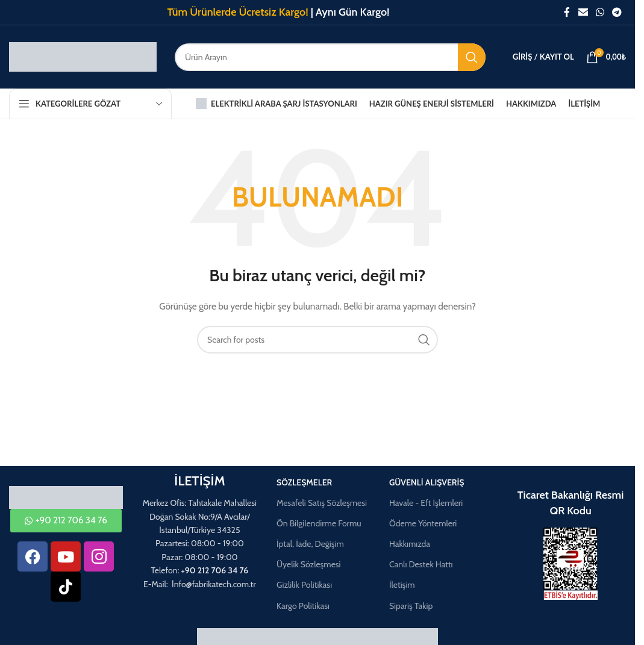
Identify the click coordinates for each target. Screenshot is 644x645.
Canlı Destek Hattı (421, 564)
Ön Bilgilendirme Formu (319, 523)
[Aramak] (330, 57)
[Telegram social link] (617, 12)
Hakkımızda (410, 544)
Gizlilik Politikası (304, 585)
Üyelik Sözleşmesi (309, 564)
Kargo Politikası (303, 606)
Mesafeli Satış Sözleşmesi (322, 503)
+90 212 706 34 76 (215, 570)
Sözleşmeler (304, 482)
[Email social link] (583, 12)
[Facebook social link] (567, 12)
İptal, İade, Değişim (310, 544)
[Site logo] (83, 56)
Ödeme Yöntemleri (423, 523)
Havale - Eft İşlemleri (426, 503)
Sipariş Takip (411, 606)
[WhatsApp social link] (600, 12)
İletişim (402, 585)
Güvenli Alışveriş (427, 482)
